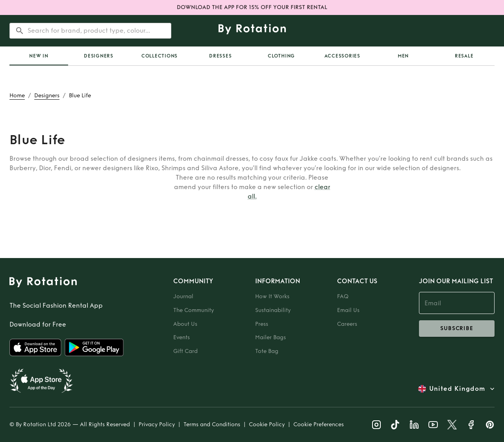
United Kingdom (457, 389)
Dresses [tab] (220, 56)
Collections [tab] (159, 56)
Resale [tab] (464, 56)
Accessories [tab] (342, 56)
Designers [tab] (99, 56)
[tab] (39, 56)
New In (39, 56)
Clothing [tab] (281, 56)
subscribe (457, 329)
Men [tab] (403, 56)
